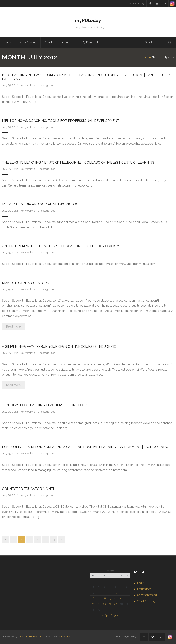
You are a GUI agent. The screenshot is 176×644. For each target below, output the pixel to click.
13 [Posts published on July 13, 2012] (116, 593)
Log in (141, 583)
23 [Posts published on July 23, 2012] (93, 604)
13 (54, 539)
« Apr (105, 615)
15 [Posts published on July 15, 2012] (127, 593)
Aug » (114, 615)
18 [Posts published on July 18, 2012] (104, 598)
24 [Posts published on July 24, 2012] (99, 604)
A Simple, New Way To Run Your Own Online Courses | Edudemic (59, 347)
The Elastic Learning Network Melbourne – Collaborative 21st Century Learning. (79, 163)
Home (8, 42)
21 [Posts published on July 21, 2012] (121, 598)
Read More (13, 326)
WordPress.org (146, 601)
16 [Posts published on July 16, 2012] (93, 598)
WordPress (64, 637)
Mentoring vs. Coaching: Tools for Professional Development (61, 121)
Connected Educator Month (29, 489)
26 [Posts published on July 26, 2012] (110, 604)
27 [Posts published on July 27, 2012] (116, 604)
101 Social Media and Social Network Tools (42, 204)
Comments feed (147, 595)
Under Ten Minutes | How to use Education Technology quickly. (61, 246)
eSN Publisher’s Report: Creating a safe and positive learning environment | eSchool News (86, 447)
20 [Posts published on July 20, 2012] (116, 598)
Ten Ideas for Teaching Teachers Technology (45, 405)
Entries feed (144, 589)
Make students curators (25, 283)
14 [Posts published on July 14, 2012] (121, 593)
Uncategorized (46, 85)
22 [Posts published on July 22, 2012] (127, 598)
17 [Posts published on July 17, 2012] (99, 598)
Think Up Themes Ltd (30, 637)
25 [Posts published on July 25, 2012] (104, 604)
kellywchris (28, 85)
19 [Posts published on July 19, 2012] (110, 598)
